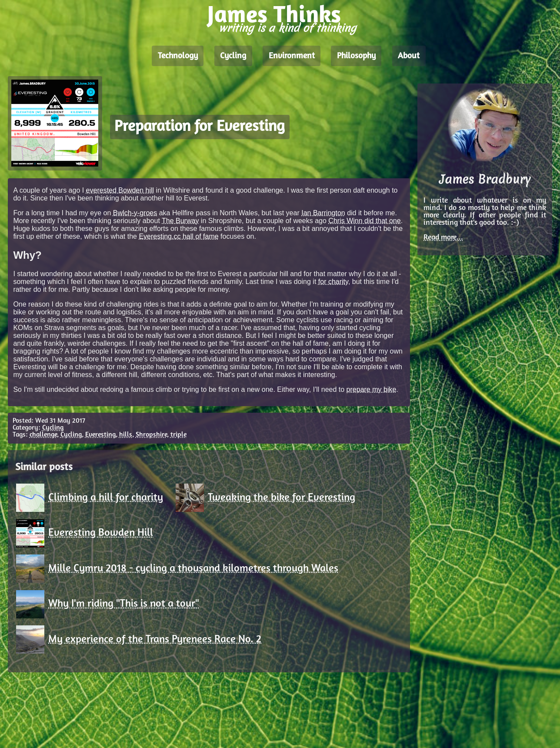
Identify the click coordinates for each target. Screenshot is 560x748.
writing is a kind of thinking (287, 28)
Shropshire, (152, 435)
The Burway (180, 221)
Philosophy (356, 56)
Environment (292, 56)
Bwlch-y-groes (135, 213)
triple (178, 435)
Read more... (443, 238)
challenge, (44, 435)
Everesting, (101, 435)
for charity (333, 282)
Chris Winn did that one (364, 221)
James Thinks (274, 16)
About (409, 56)
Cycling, (72, 435)
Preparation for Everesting (200, 127)
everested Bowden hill (120, 190)
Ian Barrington (323, 213)
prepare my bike (372, 389)
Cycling (233, 56)
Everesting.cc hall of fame (178, 236)
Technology (178, 56)
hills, (127, 435)
